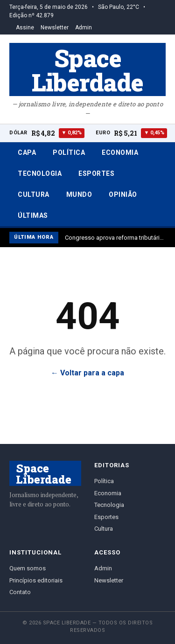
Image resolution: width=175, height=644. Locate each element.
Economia (120, 152)
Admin (84, 28)
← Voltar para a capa (87, 373)
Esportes (96, 173)
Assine (25, 28)
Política (69, 152)
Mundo (79, 194)
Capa (27, 152)
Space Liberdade (87, 69)
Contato (20, 592)
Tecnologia (40, 173)
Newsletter (55, 28)
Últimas (33, 215)
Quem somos (28, 568)
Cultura (34, 194)
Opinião (123, 194)
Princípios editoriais (36, 580)
